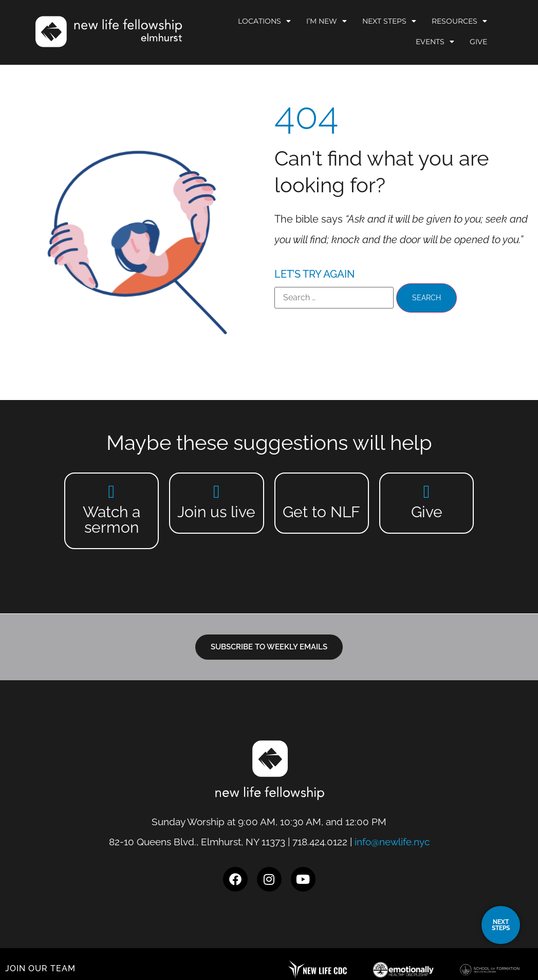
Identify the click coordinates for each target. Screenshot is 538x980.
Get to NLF (321, 512)
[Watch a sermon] (111, 491)
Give (478, 42)
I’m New (327, 21)
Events (435, 42)
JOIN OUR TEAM (40, 968)
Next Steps (389, 21)
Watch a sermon (112, 520)
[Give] (427, 491)
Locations (264, 21)
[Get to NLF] (321, 491)
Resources (459, 21)
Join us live (216, 512)
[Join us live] (217, 491)
